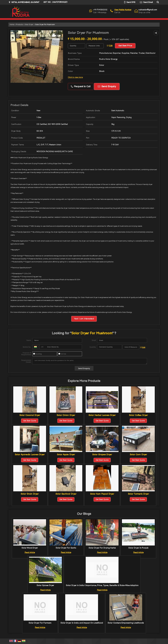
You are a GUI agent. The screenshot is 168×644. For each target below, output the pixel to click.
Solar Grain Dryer (30, 494)
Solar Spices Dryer (45, 585)
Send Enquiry (107, 87)
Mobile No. (27, 347)
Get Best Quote (30, 421)
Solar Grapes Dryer (102, 455)
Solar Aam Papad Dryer (102, 494)
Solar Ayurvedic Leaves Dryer (30, 455)
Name (29, 340)
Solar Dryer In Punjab (138, 548)
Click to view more (75, 77)
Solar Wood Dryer (30, 548)
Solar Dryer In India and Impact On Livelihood (82, 623)
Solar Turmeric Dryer (138, 494)
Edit (110, 46)
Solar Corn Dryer (138, 455)
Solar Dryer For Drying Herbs (102, 548)
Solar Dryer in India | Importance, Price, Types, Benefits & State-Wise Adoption (102, 585)
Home (12, 25)
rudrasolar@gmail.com (148, 10)
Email (94, 340)
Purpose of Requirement (26, 354)
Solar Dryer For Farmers (40, 623)
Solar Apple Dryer (66, 455)
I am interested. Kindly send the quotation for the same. (90, 361)
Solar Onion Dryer (66, 415)
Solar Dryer (29, 25)
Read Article (30, 553)
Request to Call (81, 87)
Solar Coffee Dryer (138, 415)
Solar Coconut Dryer (30, 415)
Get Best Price (125, 46)
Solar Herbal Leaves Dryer (102, 415)
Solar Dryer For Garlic (66, 548)
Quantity (93, 347)
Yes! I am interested (84, 319)
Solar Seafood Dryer (66, 494)
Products (19, 25)
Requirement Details (26, 361)
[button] (123, 10)
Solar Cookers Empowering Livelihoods (126, 623)
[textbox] (95, 46)
